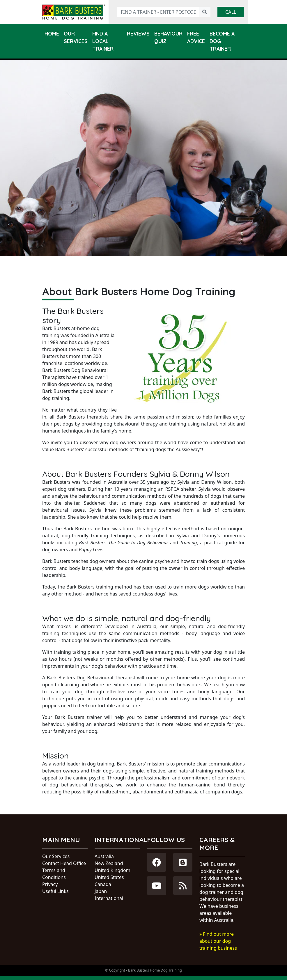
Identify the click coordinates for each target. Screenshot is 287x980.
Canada (103, 884)
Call (231, 12)
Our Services (76, 37)
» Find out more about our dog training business (218, 941)
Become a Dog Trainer (222, 41)
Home (52, 33)
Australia (104, 856)
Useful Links (55, 891)
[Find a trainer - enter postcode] (158, 12)
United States (109, 877)
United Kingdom (113, 870)
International (109, 898)
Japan (101, 891)
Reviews (138, 33)
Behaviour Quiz (168, 37)
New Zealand (109, 863)
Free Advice (196, 37)
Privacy (50, 884)
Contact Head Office (64, 863)
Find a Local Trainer (103, 41)
